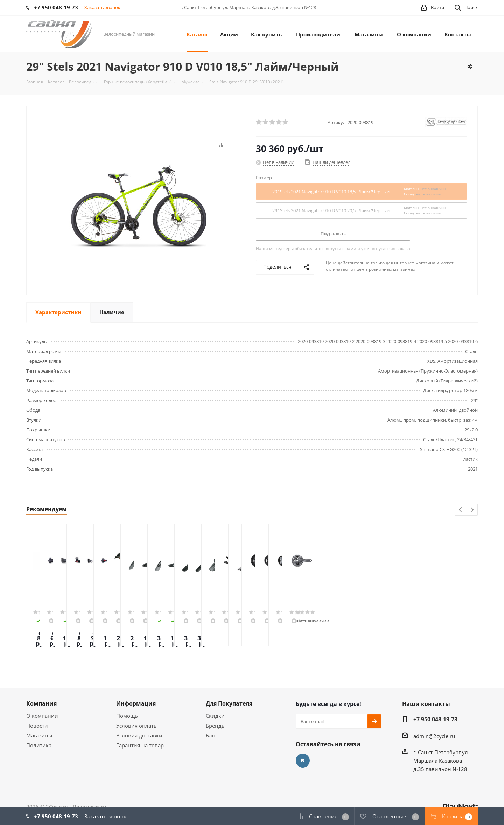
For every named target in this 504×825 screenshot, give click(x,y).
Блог (212, 735)
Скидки (215, 716)
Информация (136, 703)
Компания (41, 703)
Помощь (127, 716)
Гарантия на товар (140, 745)
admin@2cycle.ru (434, 736)
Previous (461, 510)
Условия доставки (139, 735)
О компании (42, 716)
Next (472, 510)
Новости (37, 726)
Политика (39, 745)
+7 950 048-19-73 (435, 719)
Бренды (216, 726)
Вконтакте (303, 761)
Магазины (39, 735)
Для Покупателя (229, 703)
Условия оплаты (137, 726)
